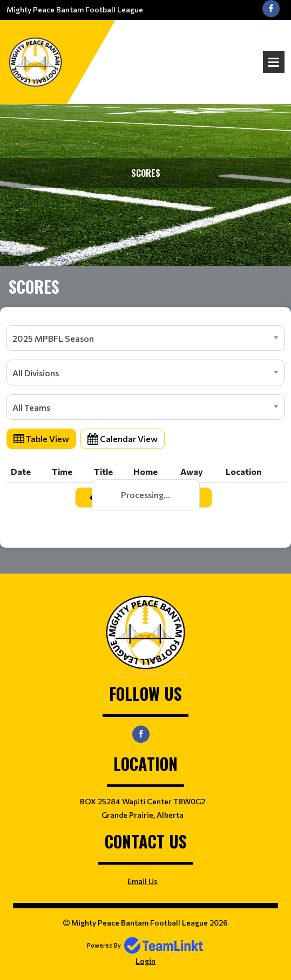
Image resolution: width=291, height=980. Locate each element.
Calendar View (123, 439)
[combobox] (145, 338)
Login (145, 961)
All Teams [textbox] (31, 407)
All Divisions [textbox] (36, 373)
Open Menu (274, 62)
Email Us (143, 881)
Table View (41, 439)
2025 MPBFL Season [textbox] (53, 338)
